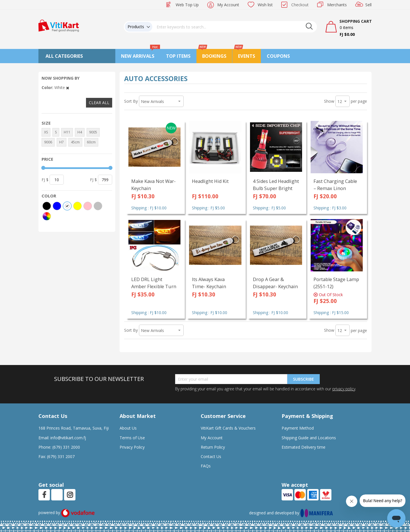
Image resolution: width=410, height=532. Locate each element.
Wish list (265, 5)
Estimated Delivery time (304, 447)
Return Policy (213, 447)
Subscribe (304, 379)
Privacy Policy (132, 447)
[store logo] (59, 25)
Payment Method (298, 428)
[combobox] (235, 27)
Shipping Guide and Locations (309, 438)
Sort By (131, 101)
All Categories (64, 56)
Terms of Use (132, 438)
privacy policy (344, 389)
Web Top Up (187, 5)
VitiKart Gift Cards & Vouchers (228, 428)
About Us (128, 428)
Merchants (337, 5)
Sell (368, 5)
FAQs (206, 466)
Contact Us (211, 456)
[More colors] (47, 216)
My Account (228, 5)
